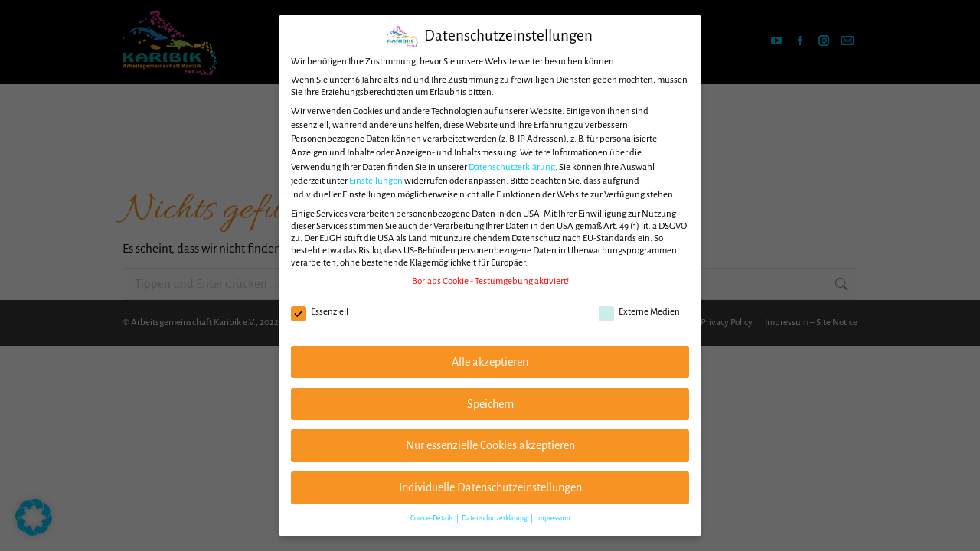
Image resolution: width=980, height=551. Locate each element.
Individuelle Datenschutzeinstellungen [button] (490, 487)
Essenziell (320, 312)
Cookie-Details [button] (433, 518)
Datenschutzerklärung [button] (495, 518)
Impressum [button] (553, 518)
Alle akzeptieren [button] (490, 362)
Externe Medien (639, 312)
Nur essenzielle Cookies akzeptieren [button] (490, 445)
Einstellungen (376, 181)
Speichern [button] (490, 404)
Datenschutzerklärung (512, 167)
